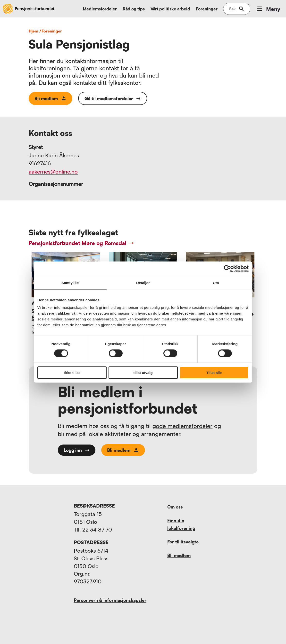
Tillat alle (214, 373)
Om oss (175, 507)
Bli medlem (50, 98)
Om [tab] (216, 282)
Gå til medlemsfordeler (113, 98)
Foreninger (207, 9)
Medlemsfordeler (100, 9)
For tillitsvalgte (183, 542)
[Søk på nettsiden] (232, 9)
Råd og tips (134, 9)
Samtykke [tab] (70, 282)
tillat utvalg (143, 373)
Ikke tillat (72, 373)
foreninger (52, 31)
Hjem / (35, 31)
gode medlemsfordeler (182, 426)
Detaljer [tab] (143, 282)
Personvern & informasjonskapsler (110, 600)
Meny (268, 9)
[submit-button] (241, 9)
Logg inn (77, 450)
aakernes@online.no (53, 171)
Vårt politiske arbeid (170, 9)
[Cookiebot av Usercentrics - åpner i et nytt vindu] (227, 269)
